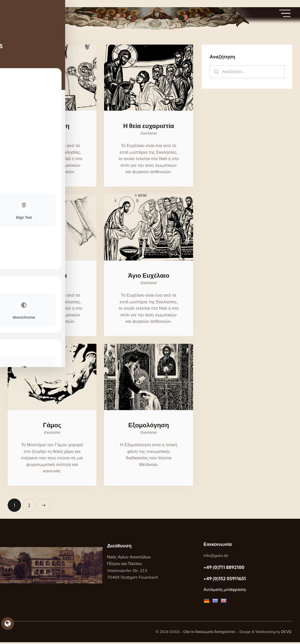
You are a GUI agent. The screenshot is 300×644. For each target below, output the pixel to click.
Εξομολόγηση (149, 427)
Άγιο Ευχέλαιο (149, 276)
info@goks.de (216, 557)
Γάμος (52, 427)
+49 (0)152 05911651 (225, 580)
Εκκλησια (52, 134)
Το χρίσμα (52, 276)
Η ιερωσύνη (52, 126)
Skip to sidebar (15, 3)
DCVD (286, 634)
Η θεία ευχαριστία (148, 126)
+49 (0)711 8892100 (224, 569)
